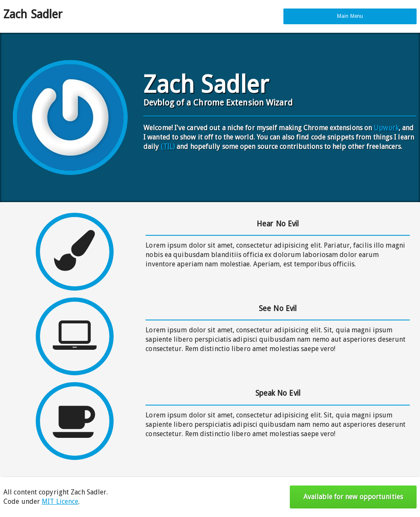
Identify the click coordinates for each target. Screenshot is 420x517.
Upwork (386, 128)
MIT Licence (60, 501)
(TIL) (168, 147)
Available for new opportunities (353, 497)
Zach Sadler (33, 14)
